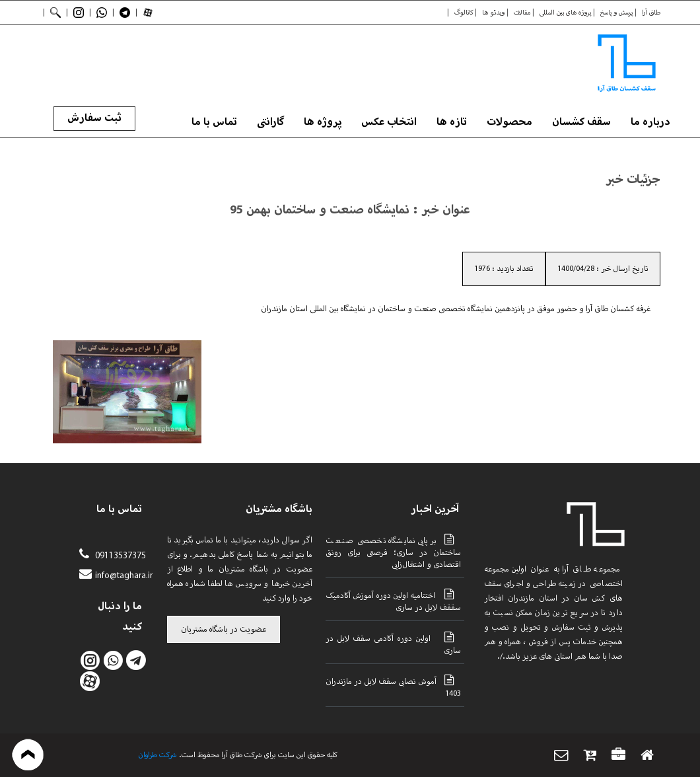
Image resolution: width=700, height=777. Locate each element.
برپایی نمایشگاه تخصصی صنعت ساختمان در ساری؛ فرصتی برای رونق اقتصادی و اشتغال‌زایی (393, 552)
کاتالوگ (464, 13)
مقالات (522, 13)
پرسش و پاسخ (616, 13)
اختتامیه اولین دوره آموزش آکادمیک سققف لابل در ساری (393, 601)
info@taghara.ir (124, 576)
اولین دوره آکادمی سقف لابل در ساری (393, 644)
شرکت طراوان (158, 755)
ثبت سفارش (94, 118)
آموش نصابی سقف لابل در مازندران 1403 (393, 686)
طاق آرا (651, 13)
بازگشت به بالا (28, 755)
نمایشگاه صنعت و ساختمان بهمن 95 (320, 210)
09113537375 (119, 556)
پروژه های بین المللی (565, 13)
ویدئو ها (493, 13)
